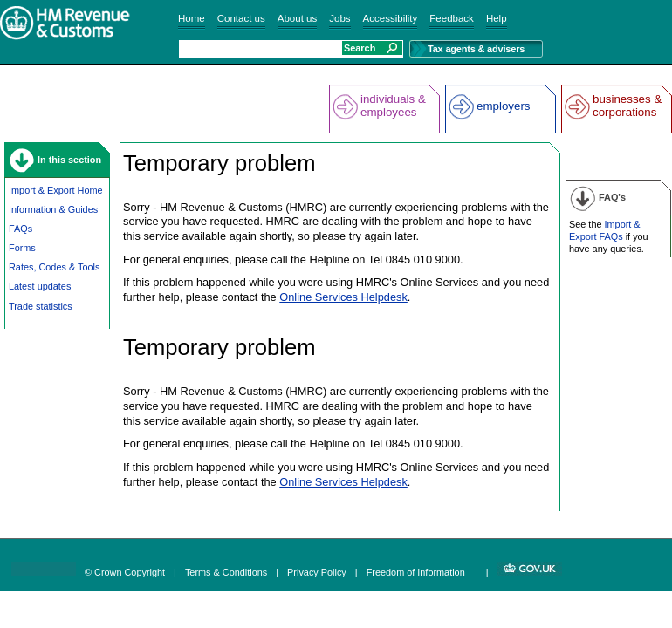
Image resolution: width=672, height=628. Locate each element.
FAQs (21, 229)
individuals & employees (393, 106)
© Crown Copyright (125, 572)
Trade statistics (41, 306)
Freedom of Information (416, 572)
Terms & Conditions (226, 572)
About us (297, 18)
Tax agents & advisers (476, 49)
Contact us (241, 18)
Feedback (452, 18)
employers (503, 106)
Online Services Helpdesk (343, 297)
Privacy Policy (317, 572)
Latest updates (40, 286)
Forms (22, 248)
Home (192, 18)
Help (497, 18)
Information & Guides (53, 209)
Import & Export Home (56, 190)
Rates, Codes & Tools (54, 267)
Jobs (339, 18)
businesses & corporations (627, 106)
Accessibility (391, 18)
